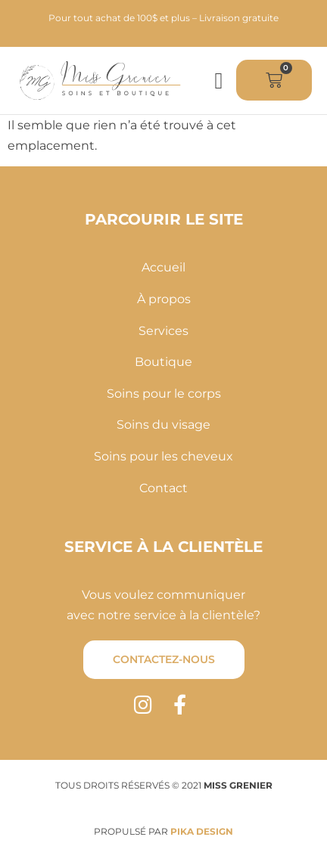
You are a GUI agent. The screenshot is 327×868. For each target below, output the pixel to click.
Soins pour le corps (164, 394)
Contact (163, 488)
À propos (164, 299)
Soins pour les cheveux (163, 456)
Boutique (163, 362)
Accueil (163, 267)
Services (163, 331)
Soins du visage (163, 425)
